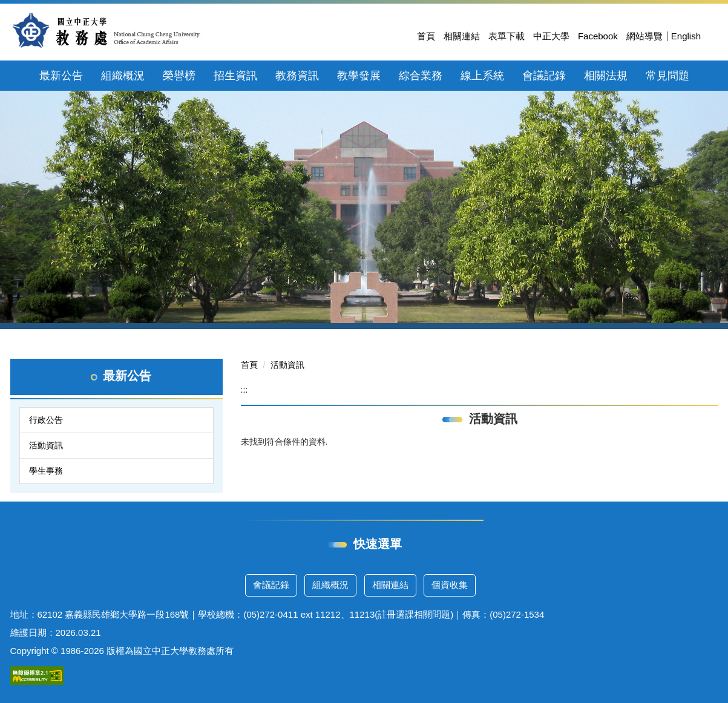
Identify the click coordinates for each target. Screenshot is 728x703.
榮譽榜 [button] (179, 76)
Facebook (598, 36)
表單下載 (507, 36)
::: (244, 390)
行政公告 (46, 420)
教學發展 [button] (359, 76)
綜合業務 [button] (421, 76)
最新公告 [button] (61, 76)
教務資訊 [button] (297, 76)
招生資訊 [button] (235, 76)
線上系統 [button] (482, 76)
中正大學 (551, 36)
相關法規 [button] (606, 76)
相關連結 (462, 36)
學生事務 (46, 471)
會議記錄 (271, 585)
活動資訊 (46, 445)
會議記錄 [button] (544, 76)
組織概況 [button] (123, 76)
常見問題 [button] (667, 76)
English (686, 36)
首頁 (426, 36)
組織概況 (330, 585)
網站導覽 (644, 36)
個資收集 (450, 585)
